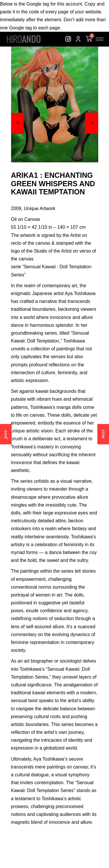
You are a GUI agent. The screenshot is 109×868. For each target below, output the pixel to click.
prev (5, 434)
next (103, 434)
